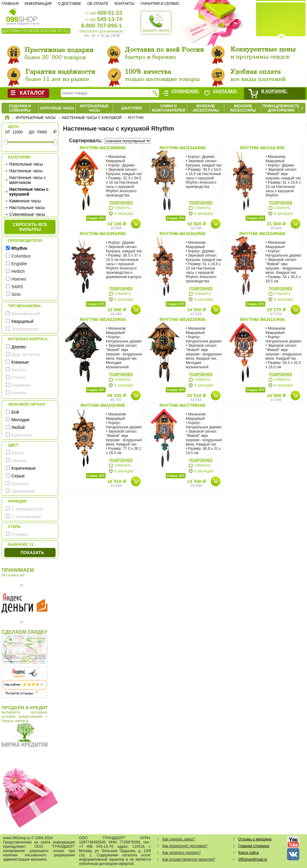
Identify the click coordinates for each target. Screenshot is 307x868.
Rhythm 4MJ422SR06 (103, 319)
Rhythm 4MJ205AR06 (103, 234)
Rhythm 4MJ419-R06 (103, 405)
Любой (18, 427)
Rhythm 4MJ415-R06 (262, 319)
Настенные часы (26, 171)
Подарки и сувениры (20, 108)
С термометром (27, 509)
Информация (38, 4)
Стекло (19, 377)
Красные (20, 484)
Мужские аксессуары (206, 108)
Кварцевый (22, 321)
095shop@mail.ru (253, 859)
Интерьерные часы (94, 108)
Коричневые (24, 468)
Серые (18, 476)
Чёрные (19, 461)
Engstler (19, 264)
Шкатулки (131, 108)
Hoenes (19, 279)
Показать (32, 553)
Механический (26, 314)
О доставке (69, 4)
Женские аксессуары (243, 108)
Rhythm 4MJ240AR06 (182, 234)
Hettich (18, 271)
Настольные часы (27, 208)
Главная (10, 4)
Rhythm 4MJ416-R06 (262, 148)
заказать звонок (156, 23)
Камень (19, 393)
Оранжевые (23, 491)
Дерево (19, 347)
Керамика (21, 385)
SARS (17, 287)
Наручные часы (57, 108)
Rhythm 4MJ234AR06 (182, 148)
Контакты (124, 4)
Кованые (20, 362)
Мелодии (20, 420)
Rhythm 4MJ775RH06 (182, 405)
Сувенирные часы (27, 214)
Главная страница (254, 846)
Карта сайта (249, 853)
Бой (15, 412)
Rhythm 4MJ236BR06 (103, 148)
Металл (19, 370)
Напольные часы (26, 164)
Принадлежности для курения (281, 108)
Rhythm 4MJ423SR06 (183, 319)
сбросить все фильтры (30, 227)
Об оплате (98, 4)
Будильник (22, 435)
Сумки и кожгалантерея (169, 108)
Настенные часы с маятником (27, 180)
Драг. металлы (26, 354)
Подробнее (121, 203)
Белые (18, 453)
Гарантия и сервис (160, 4)
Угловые (20, 534)
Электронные (25, 329)
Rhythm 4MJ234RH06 (262, 234)
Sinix (16, 294)
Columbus (21, 256)
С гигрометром (26, 517)
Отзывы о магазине (255, 839)
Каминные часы (25, 201)
